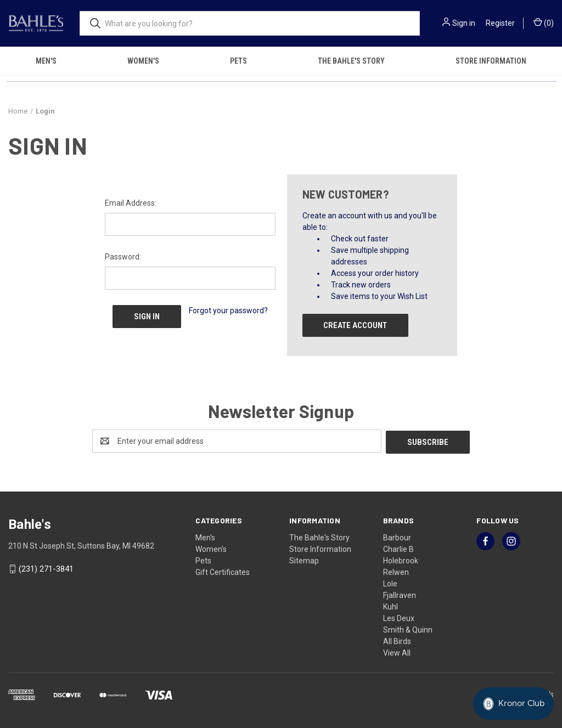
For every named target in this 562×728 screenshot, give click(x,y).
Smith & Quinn (408, 629)
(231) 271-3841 (46, 568)
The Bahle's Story (351, 61)
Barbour (397, 537)
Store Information (320, 548)
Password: (123, 257)
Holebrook (401, 560)
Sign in (464, 23)
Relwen (396, 571)
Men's (46, 61)
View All (397, 652)
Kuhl (390, 606)
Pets (238, 61)
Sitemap (304, 560)
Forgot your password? (228, 311)
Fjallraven (400, 594)
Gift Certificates (223, 571)
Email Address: (131, 203)
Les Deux (399, 617)
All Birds (397, 640)
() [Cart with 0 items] (544, 22)
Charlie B (398, 548)
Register (500, 23)
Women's (143, 61)
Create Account (355, 325)
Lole (390, 583)
